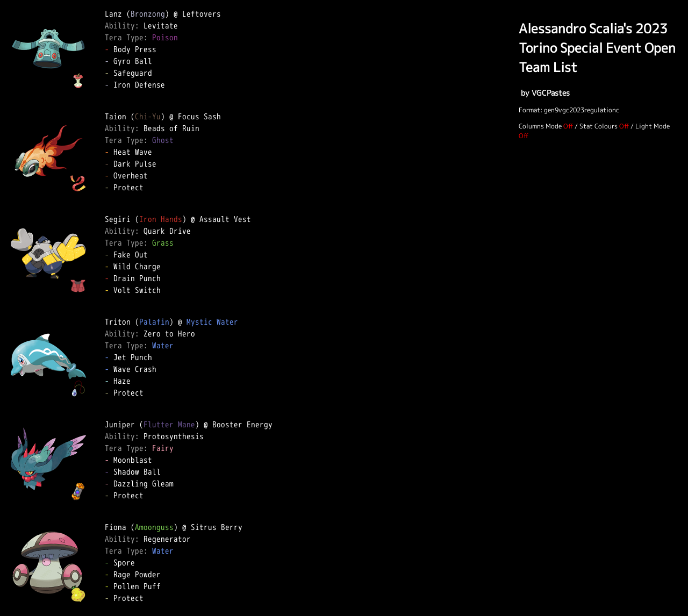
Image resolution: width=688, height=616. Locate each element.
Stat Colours (599, 126)
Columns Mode (540, 126)
